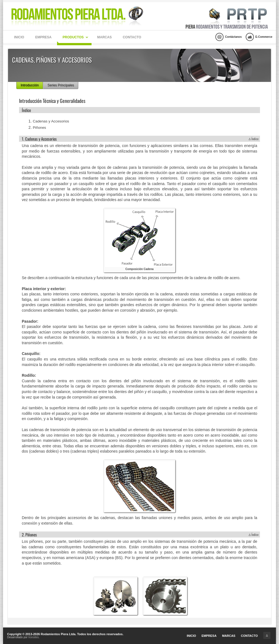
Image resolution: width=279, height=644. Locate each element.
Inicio (19, 37)
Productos (75, 37)
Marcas (104, 37)
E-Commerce (259, 37)
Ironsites (34, 637)
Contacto (132, 37)
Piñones (39, 128)
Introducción (30, 85)
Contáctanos (229, 37)
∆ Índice (254, 139)
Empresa (43, 37)
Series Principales (61, 85)
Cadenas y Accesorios (51, 121)
